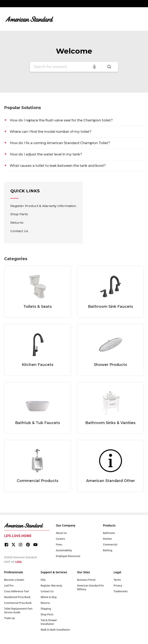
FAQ (43, 580)
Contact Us (19, 231)
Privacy (118, 586)
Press (59, 545)
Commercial (110, 545)
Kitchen (108, 539)
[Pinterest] (28, 545)
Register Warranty (51, 586)
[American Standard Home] (27, 525)
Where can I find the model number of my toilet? (51, 132)
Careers (60, 539)
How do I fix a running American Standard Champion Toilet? (60, 143)
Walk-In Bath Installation (55, 630)
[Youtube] (35, 545)
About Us (61, 533)
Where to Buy (49, 597)
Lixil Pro (9, 586)
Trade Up (10, 618)
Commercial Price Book (18, 603)
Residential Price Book (17, 597)
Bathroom (109, 533)
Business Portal (86, 580)
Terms (117, 580)
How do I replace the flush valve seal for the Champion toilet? (61, 120)
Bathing (108, 550)
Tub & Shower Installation (49, 622)
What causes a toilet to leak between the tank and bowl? (58, 166)
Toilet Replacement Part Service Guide (18, 611)
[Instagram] (20, 545)
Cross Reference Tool (16, 591)
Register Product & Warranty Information (43, 206)
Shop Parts (19, 214)
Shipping (46, 609)
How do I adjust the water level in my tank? (46, 154)
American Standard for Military (91, 587)
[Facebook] (6, 545)
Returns (17, 223)
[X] (13, 545)
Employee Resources (68, 556)
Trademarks (121, 591)
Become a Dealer (14, 580)
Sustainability (64, 550)
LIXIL (19, 562)
